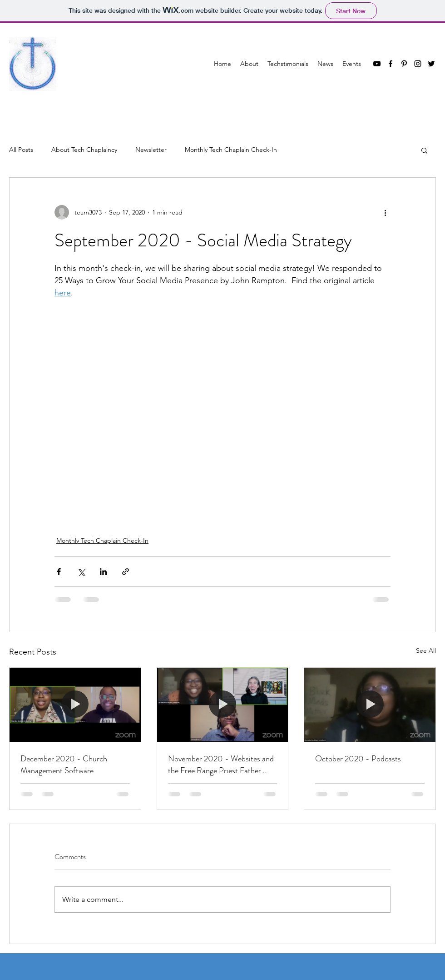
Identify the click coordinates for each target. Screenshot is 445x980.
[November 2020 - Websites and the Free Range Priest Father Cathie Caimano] (223, 705)
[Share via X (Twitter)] (81, 572)
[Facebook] (391, 64)
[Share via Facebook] (59, 572)
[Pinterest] (404, 64)
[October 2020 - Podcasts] (370, 705)
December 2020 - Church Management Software (64, 765)
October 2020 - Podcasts (358, 759)
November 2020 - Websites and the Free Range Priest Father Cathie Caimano (221, 765)
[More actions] (385, 212)
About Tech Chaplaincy (84, 150)
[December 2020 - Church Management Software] (75, 705)
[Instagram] (418, 64)
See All (426, 650)
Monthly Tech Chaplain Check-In (231, 150)
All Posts (21, 150)
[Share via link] (126, 572)
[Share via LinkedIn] (103, 572)
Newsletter (151, 150)
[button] (424, 150)
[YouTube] (377, 64)
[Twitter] (431, 64)
